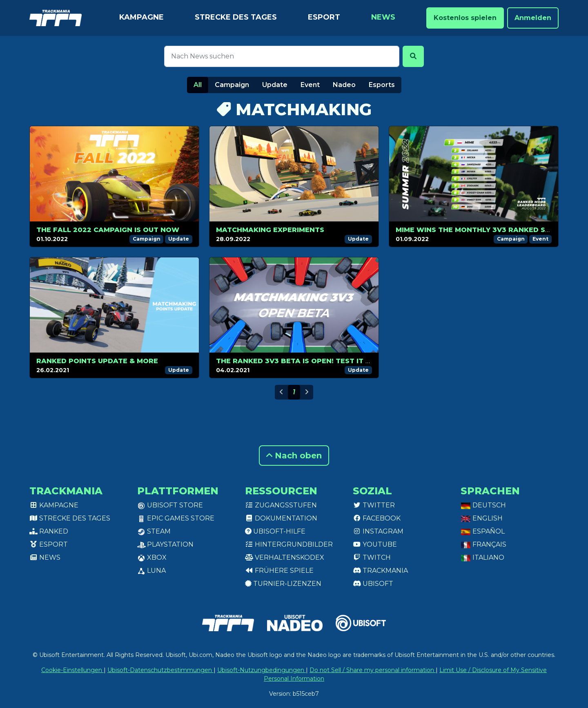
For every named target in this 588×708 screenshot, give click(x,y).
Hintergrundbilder (289, 544)
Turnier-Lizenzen (283, 584)
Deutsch (483, 505)
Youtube (375, 544)
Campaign (232, 85)
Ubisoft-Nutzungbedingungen (262, 670)
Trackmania (380, 571)
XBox (152, 557)
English (482, 518)
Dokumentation (281, 518)
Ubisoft (373, 584)
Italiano (482, 557)
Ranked (49, 531)
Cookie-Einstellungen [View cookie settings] (72, 670)
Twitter (374, 505)
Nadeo (344, 85)
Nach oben (294, 456)
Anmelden (533, 18)
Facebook (377, 518)
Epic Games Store (176, 518)
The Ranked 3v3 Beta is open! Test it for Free (308, 361)
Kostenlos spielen (465, 18)
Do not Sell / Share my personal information (373, 670)
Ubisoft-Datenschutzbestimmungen (160, 670)
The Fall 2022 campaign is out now (110, 230)
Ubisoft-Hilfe (275, 531)
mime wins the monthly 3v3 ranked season (483, 230)
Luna (151, 571)
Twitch (372, 557)
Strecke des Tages (236, 17)
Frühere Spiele (279, 571)
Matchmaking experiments (270, 230)
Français (483, 544)
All (198, 85)
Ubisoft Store (170, 505)
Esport (324, 17)
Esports (382, 85)
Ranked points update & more (97, 361)
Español (483, 531)
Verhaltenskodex (285, 557)
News (383, 17)
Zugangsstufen (281, 505)
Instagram (378, 531)
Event (310, 85)
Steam (154, 531)
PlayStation (165, 544)
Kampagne (141, 17)
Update (275, 85)
